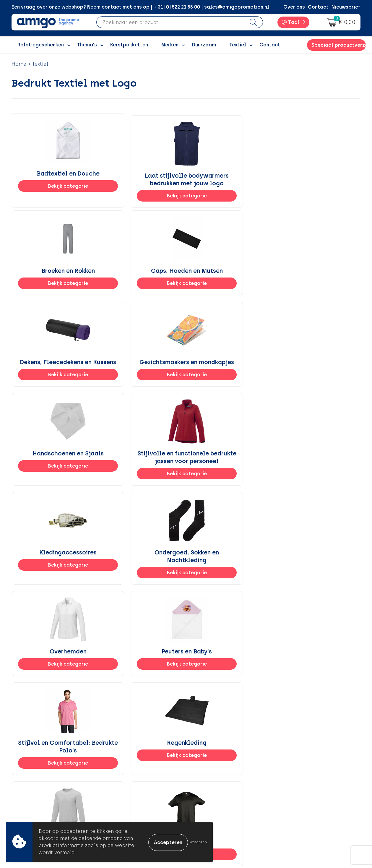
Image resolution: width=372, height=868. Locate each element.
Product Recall (213, 788)
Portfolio (120, 797)
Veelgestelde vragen (134, 815)
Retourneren (210, 770)
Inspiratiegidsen (129, 770)
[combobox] (170, 22)
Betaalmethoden (215, 761)
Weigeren (198, 842)
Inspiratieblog (127, 761)
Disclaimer (294, 779)
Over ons (294, 7)
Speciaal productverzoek (339, 45)
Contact (318, 7)
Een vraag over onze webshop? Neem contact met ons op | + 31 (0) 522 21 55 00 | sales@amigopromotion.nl (140, 7)
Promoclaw (123, 779)
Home (19, 64)
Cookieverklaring (302, 761)
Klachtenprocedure (218, 779)
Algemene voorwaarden (310, 752)
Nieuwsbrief (346, 7)
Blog (115, 806)
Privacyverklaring (302, 770)
